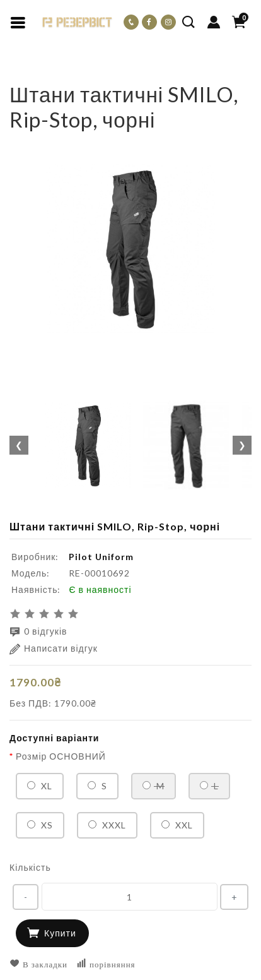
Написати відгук (54, 649)
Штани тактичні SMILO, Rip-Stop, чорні (146, 72)
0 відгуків (38, 632)
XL (40, 786)
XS (40, 825)
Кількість (30, 867)
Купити (60, 933)
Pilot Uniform (101, 557)
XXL (177, 825)
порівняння (106, 964)
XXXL (107, 825)
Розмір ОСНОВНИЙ (61, 756)
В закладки (38, 964)
